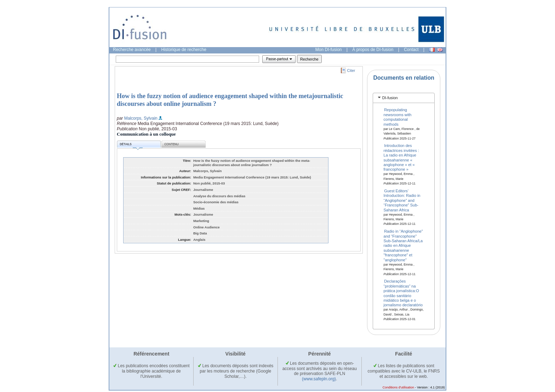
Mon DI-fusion (329, 50)
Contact (411, 50)
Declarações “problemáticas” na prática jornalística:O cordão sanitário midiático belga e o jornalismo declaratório (403, 293)
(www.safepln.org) (319, 379)
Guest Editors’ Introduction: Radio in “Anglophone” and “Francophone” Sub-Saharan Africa (402, 200)
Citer (351, 70)
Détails (131, 145)
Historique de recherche (184, 50)
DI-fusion (390, 98)
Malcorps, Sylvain (141, 118)
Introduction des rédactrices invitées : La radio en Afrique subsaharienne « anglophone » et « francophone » (401, 157)
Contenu (171, 144)
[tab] (404, 98)
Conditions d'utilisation (398, 387)
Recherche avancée (132, 50)
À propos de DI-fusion (373, 50)
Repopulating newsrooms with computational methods (398, 117)
